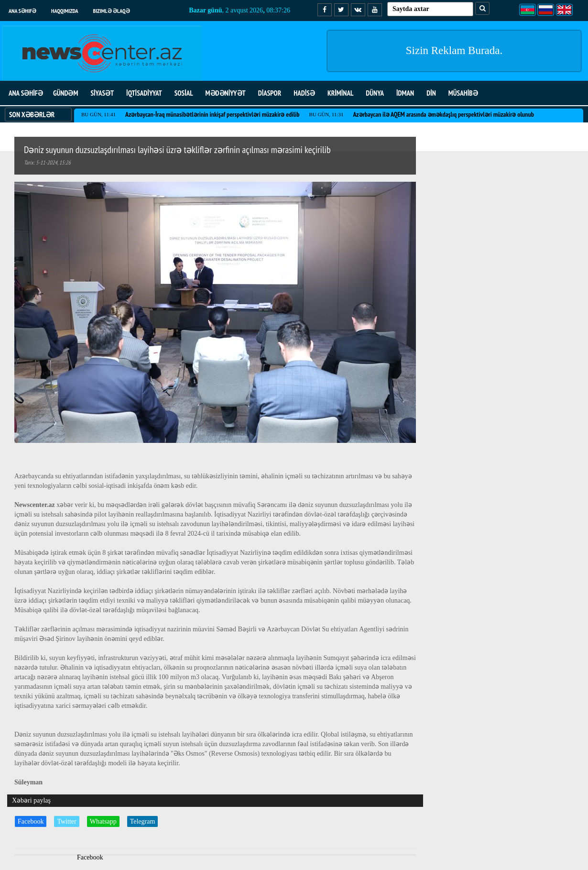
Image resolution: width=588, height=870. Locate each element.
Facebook (31, 821)
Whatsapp (103, 821)
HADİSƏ (304, 93)
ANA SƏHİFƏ (26, 93)
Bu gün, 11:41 (98, 114)
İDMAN (405, 93)
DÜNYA (375, 93)
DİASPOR (270, 93)
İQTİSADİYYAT (144, 93)
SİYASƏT (102, 93)
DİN (431, 93)
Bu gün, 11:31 (326, 114)
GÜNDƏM (65, 93)
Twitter (66, 821)
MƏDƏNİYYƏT (226, 93)
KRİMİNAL (340, 93)
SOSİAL (184, 93)
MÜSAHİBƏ (463, 93)
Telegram (143, 821)
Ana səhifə (22, 11)
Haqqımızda (65, 11)
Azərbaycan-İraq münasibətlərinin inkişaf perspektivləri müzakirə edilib (212, 114)
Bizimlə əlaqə (112, 11)
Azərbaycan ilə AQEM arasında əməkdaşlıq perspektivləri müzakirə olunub (443, 114)
